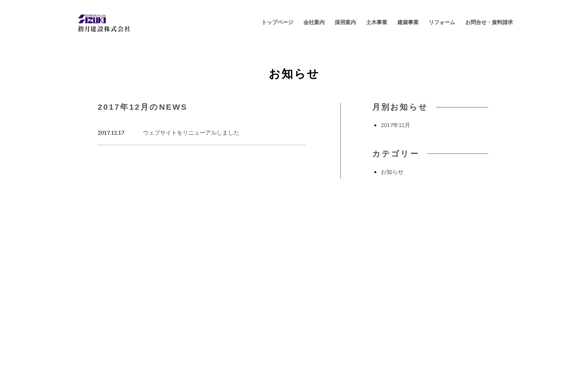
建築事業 (408, 22)
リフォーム (442, 22)
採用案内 (345, 22)
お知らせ (392, 172)
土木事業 (377, 22)
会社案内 (314, 22)
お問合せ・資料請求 (489, 22)
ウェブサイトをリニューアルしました (191, 132)
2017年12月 (396, 125)
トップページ (277, 22)
